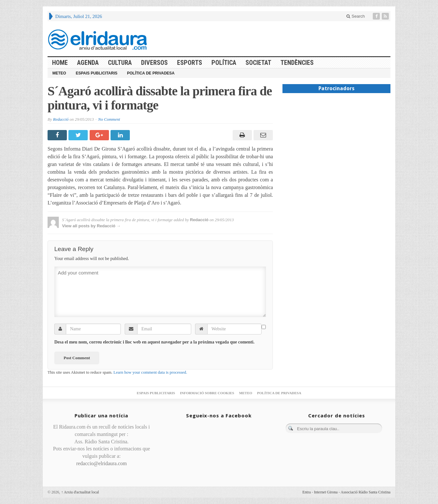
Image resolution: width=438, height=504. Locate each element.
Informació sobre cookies (207, 393)
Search (356, 16)
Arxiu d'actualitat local (80, 492)
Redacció (61, 119)
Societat (258, 63)
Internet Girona (326, 492)
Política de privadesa (151, 73)
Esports (190, 63)
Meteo (59, 73)
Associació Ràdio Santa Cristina (366, 492)
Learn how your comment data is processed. (150, 372)
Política (224, 63)
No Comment (109, 119)
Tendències (297, 63)
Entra (307, 492)
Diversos (154, 63)
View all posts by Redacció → (91, 226)
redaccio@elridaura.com (101, 463)
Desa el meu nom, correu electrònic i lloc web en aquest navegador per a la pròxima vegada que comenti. (154, 342)
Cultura (120, 63)
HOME (60, 63)
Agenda (88, 63)
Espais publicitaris (97, 73)
